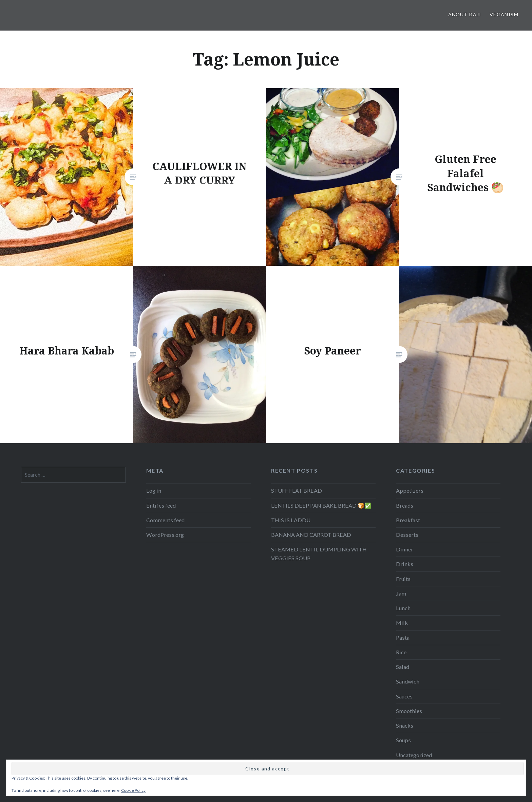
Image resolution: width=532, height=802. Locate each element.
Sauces (404, 696)
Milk (402, 623)
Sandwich (408, 681)
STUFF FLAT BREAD (297, 490)
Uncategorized (414, 755)
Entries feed (161, 505)
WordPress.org (165, 535)
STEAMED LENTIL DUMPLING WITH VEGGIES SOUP (319, 554)
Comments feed (165, 520)
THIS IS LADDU (291, 520)
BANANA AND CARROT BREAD (311, 535)
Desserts (407, 535)
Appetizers (410, 490)
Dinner (405, 549)
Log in (154, 490)
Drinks (405, 564)
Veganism (504, 14)
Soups (403, 740)
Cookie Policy (133, 790)
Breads (405, 505)
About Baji (465, 14)
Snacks (405, 725)
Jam (401, 593)
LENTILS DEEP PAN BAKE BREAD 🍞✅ (321, 505)
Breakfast (408, 520)
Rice (401, 652)
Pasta (403, 637)
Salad (403, 667)
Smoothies (409, 711)
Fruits (403, 579)
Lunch (403, 608)
